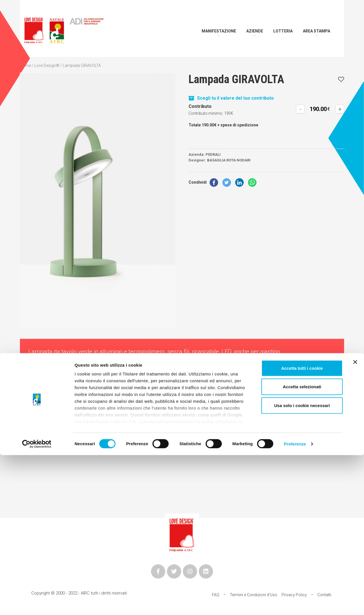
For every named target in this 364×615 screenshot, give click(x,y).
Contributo (200, 106)
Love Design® (47, 65)
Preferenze (295, 604)
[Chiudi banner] (355, 522)
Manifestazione (219, 31)
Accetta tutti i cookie (302, 528)
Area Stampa (317, 31)
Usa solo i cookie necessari (302, 565)
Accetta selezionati (302, 547)
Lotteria (283, 31)
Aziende (255, 31)
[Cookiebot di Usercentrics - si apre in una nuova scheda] (37, 604)
